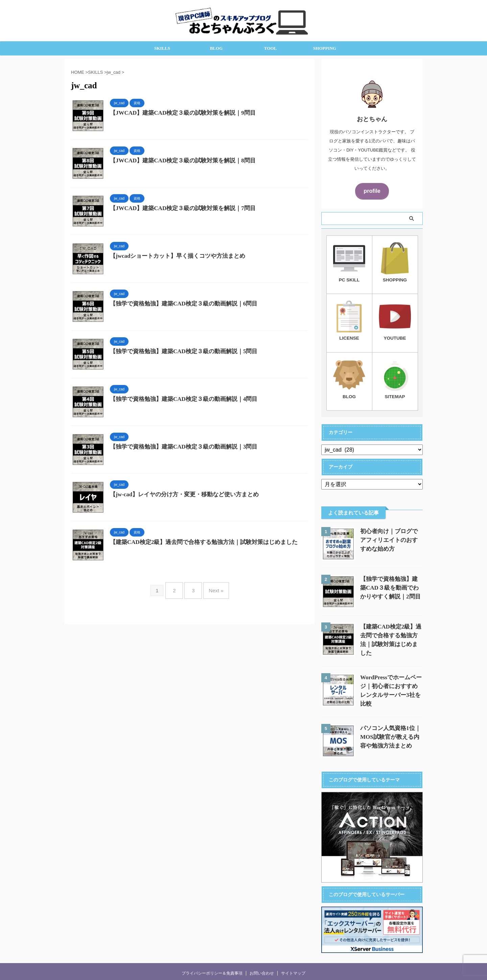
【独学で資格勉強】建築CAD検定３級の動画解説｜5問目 (179, 352)
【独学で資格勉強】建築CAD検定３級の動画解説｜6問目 (179, 304)
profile (372, 190)
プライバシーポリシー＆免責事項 (212, 965)
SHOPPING (325, 48)
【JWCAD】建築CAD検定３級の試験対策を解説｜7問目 (178, 209)
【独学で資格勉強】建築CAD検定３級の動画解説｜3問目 (179, 447)
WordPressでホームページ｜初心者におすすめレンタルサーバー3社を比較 (391, 681)
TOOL (270, 48)
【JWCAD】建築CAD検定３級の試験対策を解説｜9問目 (179, 113)
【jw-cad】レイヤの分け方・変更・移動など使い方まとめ (180, 495)
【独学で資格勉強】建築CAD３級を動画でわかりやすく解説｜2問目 (391, 585)
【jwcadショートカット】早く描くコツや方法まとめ (174, 256)
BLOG (216, 48)
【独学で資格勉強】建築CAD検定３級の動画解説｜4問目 (179, 399)
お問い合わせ (262, 965)
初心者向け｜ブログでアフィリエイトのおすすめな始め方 (391, 538)
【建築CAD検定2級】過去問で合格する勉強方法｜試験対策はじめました (198, 542)
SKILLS (162, 48)
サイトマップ (293, 965)
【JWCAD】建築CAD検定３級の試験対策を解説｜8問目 (178, 161)
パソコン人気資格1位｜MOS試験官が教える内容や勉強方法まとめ (391, 728)
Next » (213, 588)
